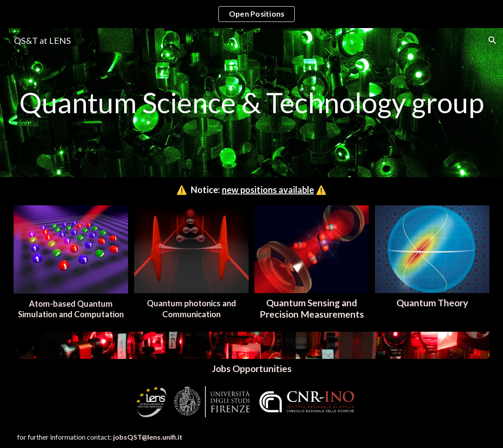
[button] (492, 40)
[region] (251, 14)
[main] (251, 103)
